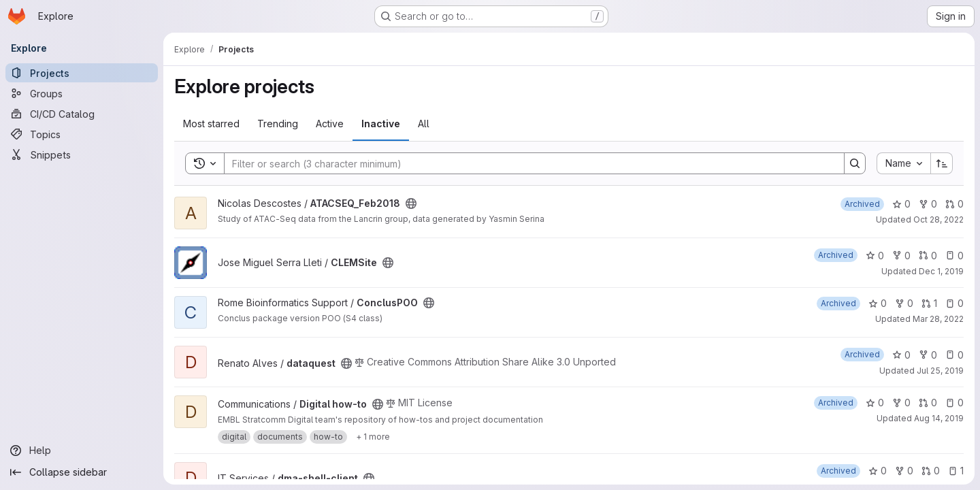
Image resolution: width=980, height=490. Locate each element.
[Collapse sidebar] (82, 472)
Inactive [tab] (381, 124)
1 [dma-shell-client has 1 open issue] (956, 471)
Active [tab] (330, 124)
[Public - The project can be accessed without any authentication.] (411, 203)
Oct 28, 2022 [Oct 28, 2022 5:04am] (938, 219)
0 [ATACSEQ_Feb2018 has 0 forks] (928, 204)
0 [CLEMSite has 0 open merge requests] (928, 256)
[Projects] (82, 73)
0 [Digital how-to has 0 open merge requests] (928, 403)
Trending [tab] (278, 124)
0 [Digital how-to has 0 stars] (875, 403)
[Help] (82, 451)
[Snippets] (82, 154)
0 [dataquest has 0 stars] (901, 355)
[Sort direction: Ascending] (942, 163)
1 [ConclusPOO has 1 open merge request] (929, 303)
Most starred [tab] (211, 124)
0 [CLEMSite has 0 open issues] (954, 256)
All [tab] (424, 124)
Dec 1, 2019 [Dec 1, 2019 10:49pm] (941, 271)
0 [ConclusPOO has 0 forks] (904, 303)
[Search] (527, 163)
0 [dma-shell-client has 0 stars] (878, 471)
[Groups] (82, 93)
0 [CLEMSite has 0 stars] (875, 256)
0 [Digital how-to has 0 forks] (901, 403)
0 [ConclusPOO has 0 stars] (878, 303)
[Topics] (82, 134)
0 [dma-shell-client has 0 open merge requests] (931, 471)
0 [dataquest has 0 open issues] (954, 355)
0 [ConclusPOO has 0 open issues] (954, 303)
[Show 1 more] (373, 437)
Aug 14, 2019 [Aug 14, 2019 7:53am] (939, 418)
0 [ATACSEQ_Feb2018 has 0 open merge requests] (954, 204)
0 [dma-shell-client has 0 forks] (904, 471)
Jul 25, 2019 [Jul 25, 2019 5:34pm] (940, 371)
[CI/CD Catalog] (82, 114)
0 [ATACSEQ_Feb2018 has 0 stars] (901, 204)
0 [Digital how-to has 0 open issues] (954, 403)
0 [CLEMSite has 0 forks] (901, 256)
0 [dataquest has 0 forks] (928, 355)
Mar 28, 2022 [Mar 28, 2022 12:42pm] (938, 319)
